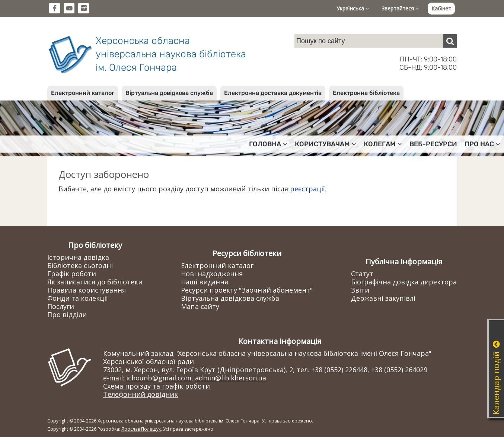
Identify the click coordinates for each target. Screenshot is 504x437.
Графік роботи (72, 274)
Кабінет (441, 8)
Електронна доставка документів (273, 93)
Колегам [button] (383, 144)
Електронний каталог (83, 93)
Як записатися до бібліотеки (95, 282)
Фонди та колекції (78, 298)
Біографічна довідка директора (404, 282)
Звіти (360, 290)
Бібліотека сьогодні (80, 265)
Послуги (61, 306)
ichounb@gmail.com (159, 378)
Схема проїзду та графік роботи (157, 386)
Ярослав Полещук (141, 429)
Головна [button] (268, 144)
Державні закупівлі (383, 298)
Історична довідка (78, 257)
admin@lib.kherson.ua (231, 378)
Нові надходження (212, 274)
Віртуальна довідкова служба (169, 93)
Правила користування (87, 290)
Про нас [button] (482, 144)
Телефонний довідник (141, 394)
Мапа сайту (200, 306)
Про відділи (67, 315)
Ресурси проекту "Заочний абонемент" (247, 290)
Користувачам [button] (326, 144)
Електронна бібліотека (366, 93)
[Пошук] (450, 41)
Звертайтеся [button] (400, 8)
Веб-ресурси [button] (433, 144)
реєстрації (307, 189)
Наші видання (205, 282)
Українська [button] (353, 8)
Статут (362, 274)
